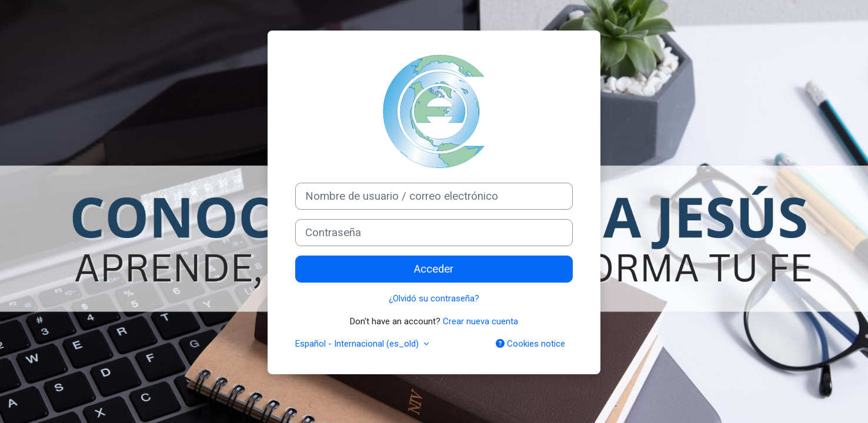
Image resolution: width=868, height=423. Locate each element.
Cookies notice (530, 344)
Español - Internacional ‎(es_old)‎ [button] (358, 344)
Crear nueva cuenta (480, 321)
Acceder (434, 269)
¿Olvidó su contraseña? (434, 298)
